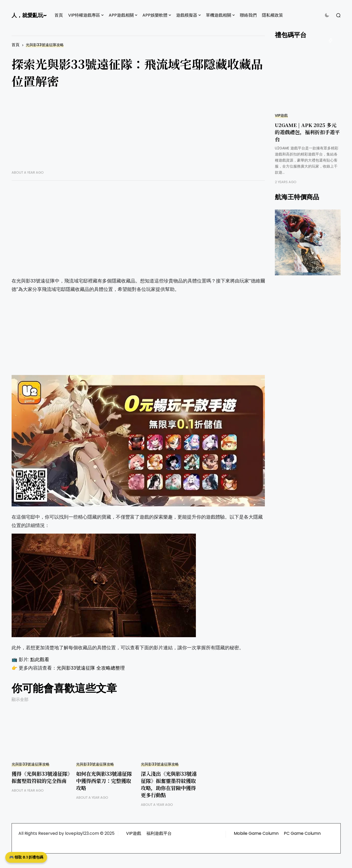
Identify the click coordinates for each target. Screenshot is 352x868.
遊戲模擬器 (187, 15)
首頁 (59, 15)
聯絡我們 (248, 15)
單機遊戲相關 (219, 15)
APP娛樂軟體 (155, 15)
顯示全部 (20, 699)
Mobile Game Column (256, 833)
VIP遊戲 (281, 116)
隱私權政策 (272, 15)
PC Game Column (302, 833)
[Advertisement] (138, 133)
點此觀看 (40, 660)
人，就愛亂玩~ (29, 15)
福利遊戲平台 (159, 833)
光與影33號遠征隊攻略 (45, 45)
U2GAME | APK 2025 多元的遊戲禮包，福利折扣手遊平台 (307, 132)
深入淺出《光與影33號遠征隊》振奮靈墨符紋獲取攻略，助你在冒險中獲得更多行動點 (169, 784)
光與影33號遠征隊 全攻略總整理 (91, 668)
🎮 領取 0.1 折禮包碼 (26, 857)
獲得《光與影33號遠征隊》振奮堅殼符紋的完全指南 (41, 777)
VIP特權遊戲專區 (84, 15)
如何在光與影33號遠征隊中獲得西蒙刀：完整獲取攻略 (104, 781)
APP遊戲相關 (121, 15)
